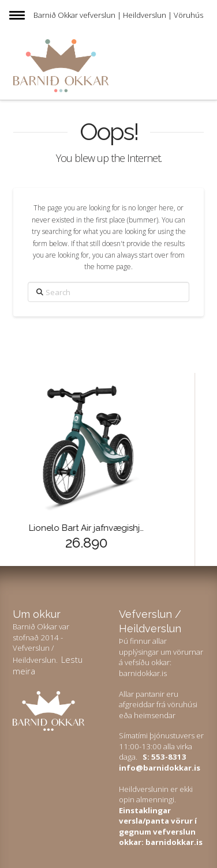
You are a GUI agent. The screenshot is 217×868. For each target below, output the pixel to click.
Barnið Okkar (56, 15)
